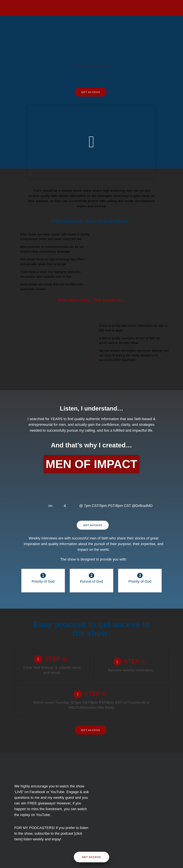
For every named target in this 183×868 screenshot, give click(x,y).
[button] (91, 142)
